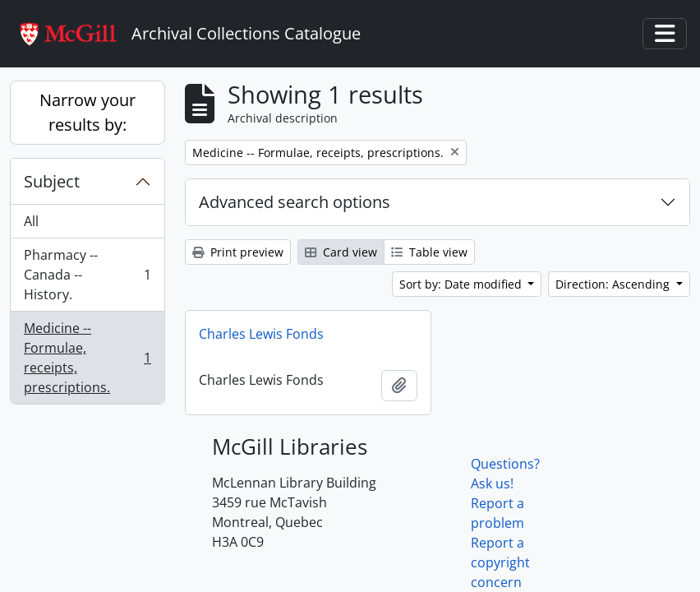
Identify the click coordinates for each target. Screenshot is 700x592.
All (31, 221)
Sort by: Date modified (462, 284)
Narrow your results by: (87, 112)
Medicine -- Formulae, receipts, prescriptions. (87, 358)
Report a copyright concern (500, 562)
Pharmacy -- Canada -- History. (87, 275)
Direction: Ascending (614, 284)
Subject (52, 181)
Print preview (238, 252)
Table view (429, 252)
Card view (341, 252)
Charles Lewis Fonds (261, 334)
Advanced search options (295, 202)
